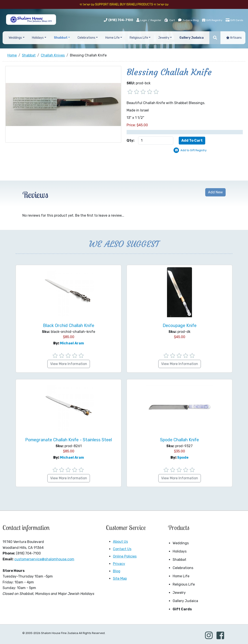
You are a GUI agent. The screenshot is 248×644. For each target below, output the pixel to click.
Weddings (181, 543)
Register (156, 20)
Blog (117, 571)
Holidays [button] (38, 38)
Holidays (180, 551)
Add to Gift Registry (193, 150)
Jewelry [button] (164, 38)
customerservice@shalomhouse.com (44, 559)
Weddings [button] (15, 38)
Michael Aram (72, 343)
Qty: (131, 140)
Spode (183, 457)
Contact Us (122, 549)
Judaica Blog (188, 20)
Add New (215, 192)
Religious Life (184, 584)
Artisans (234, 38)
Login (142, 20)
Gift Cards (234, 20)
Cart (169, 20)
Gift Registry (212, 20)
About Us (120, 542)
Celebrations (183, 568)
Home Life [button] (112, 38)
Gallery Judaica (185, 601)
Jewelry (179, 593)
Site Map (120, 578)
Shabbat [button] (61, 38)
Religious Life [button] (139, 38)
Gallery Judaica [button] (192, 38)
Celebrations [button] (86, 38)
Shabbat (179, 560)
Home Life (181, 576)
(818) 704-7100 (121, 20)
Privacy (119, 564)
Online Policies (125, 556)
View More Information (69, 364)
